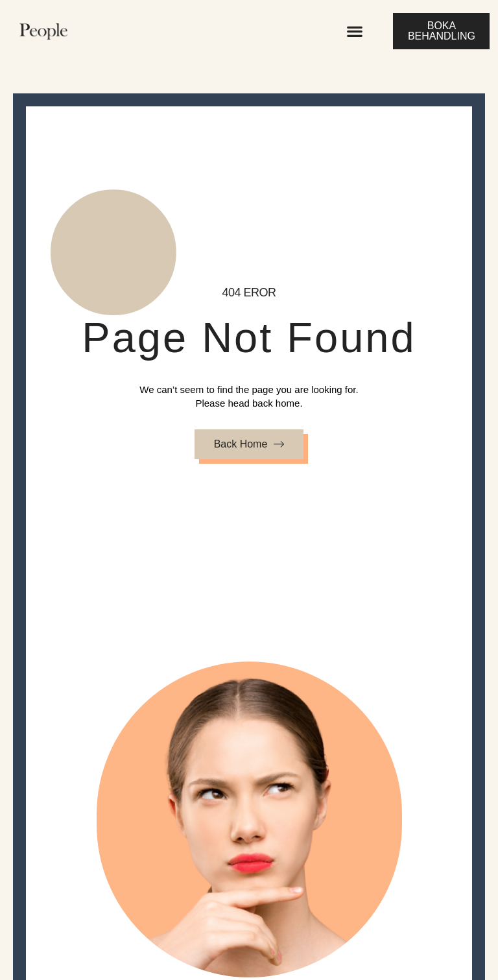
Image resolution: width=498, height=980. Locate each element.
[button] (354, 31)
